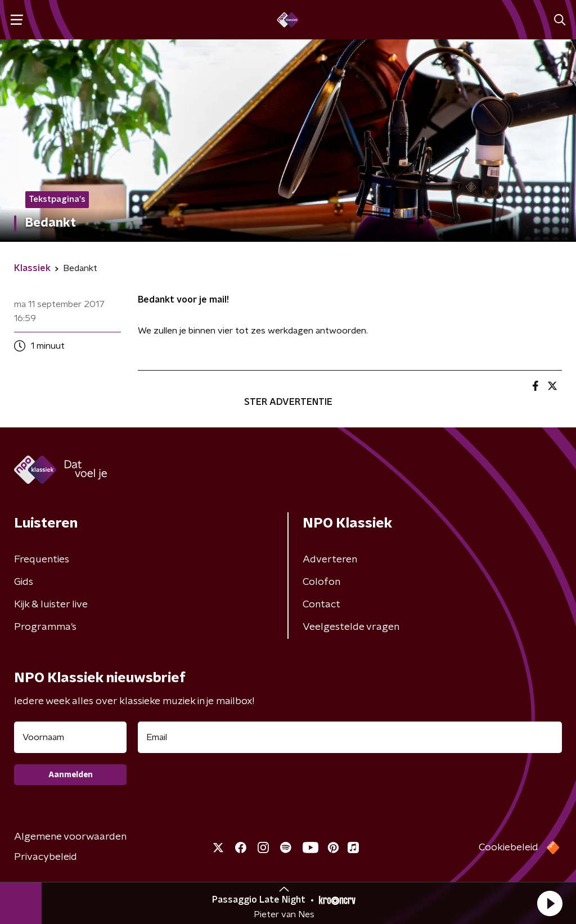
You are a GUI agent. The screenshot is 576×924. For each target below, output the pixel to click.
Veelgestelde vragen (351, 627)
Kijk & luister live (51, 605)
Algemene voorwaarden (70, 837)
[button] (550, 903)
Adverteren (330, 560)
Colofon (321, 582)
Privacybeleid (46, 857)
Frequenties (42, 560)
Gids (24, 582)
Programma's (45, 627)
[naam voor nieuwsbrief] (70, 737)
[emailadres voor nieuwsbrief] (350, 737)
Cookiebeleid (508, 848)
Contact (321, 605)
